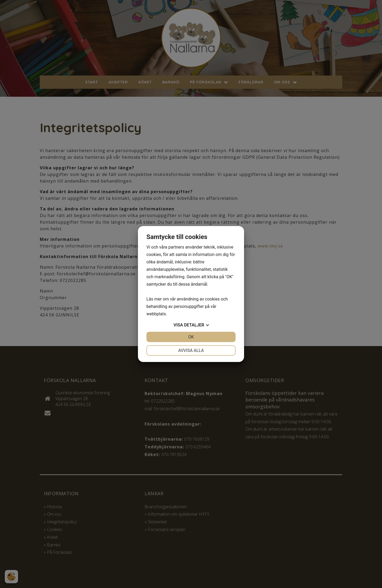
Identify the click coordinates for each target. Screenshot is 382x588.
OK (191, 337)
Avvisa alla (191, 350)
